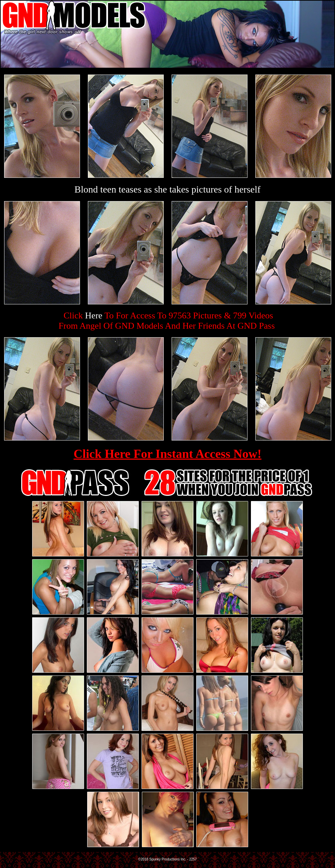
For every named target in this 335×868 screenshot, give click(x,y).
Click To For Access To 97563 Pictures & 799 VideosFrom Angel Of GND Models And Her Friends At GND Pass (167, 321)
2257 (193, 859)
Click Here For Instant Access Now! (167, 454)
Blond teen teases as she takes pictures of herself (167, 189)
